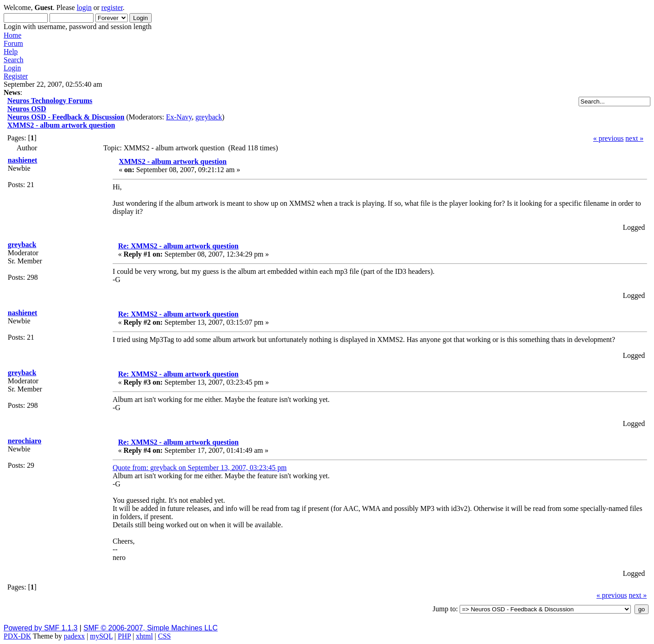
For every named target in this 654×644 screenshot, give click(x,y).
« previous (608, 138)
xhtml (144, 636)
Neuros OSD (27, 109)
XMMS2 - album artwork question (61, 125)
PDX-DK (17, 636)
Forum (13, 43)
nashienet (22, 160)
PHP (124, 636)
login (84, 7)
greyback (209, 117)
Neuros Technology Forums (50, 101)
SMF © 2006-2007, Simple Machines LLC (151, 628)
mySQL (101, 636)
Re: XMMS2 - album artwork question (178, 246)
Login (12, 68)
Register (16, 76)
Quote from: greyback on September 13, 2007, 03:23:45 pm (200, 468)
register (112, 7)
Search (14, 60)
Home (12, 35)
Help (11, 52)
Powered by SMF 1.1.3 (41, 628)
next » (634, 138)
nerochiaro (25, 441)
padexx (74, 636)
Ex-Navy (179, 117)
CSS (164, 636)
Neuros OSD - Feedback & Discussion (66, 117)
